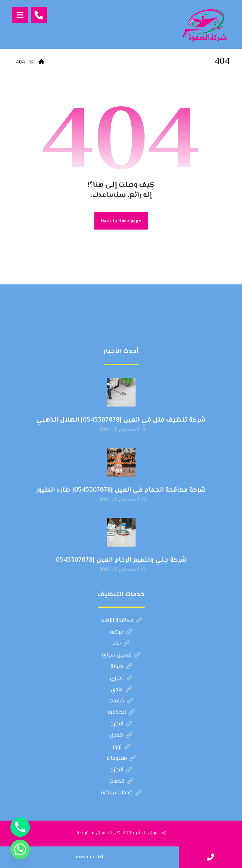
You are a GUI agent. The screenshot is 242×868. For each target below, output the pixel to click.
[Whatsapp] (20, 849)
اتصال (121, 736)
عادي (121, 690)
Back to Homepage (121, 221)
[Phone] (20, 827)
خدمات (121, 701)
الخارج (121, 724)
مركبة (121, 632)
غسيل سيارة (121, 655)
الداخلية (121, 713)
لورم (121, 747)
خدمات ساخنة (121, 793)
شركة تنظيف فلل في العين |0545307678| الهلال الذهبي (121, 420)
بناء (121, 644)
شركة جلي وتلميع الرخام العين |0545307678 (121, 560)
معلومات (121, 759)
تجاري (121, 678)
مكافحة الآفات (121, 621)
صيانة (121, 667)
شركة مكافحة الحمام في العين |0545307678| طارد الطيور (121, 490)
